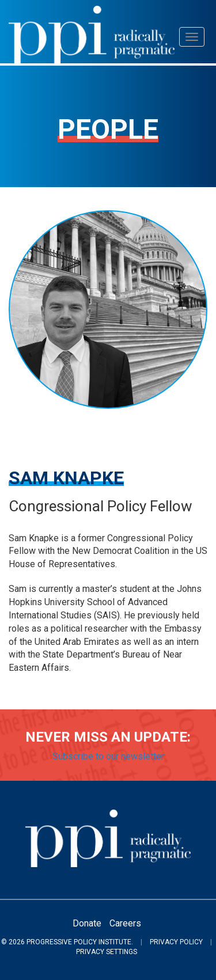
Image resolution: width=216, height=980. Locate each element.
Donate (87, 923)
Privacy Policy (176, 942)
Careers (125, 923)
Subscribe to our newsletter (108, 756)
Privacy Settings (107, 952)
